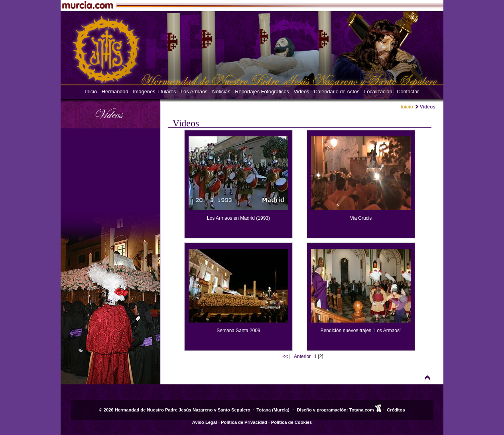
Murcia (281, 410)
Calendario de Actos (337, 92)
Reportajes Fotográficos (262, 92)
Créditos (396, 410)
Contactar (408, 92)
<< (285, 356)
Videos (302, 92)
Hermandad (115, 92)
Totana (264, 410)
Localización (378, 92)
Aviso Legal (205, 422)
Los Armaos (194, 92)
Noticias (221, 92)
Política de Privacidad (244, 422)
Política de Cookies (292, 422)
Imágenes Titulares (154, 92)
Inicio (91, 92)
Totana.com (362, 410)
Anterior (302, 356)
